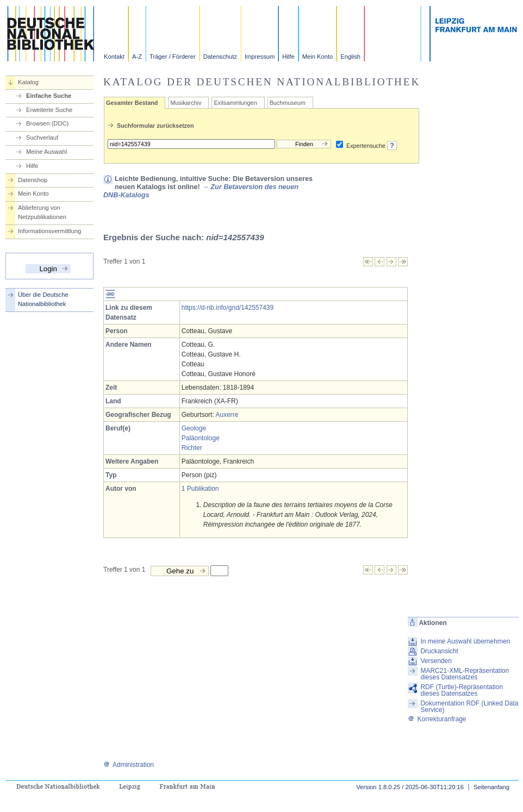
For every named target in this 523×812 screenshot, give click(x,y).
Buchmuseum (288, 103)
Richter (192, 448)
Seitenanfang (491, 787)
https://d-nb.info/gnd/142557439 (228, 308)
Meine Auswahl (46, 152)
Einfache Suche (49, 96)
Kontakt (114, 57)
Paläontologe (201, 438)
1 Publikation (200, 489)
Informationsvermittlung (49, 231)
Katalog (28, 82)
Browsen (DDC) (47, 123)
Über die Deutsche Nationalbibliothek (43, 299)
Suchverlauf (42, 138)
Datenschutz (220, 57)
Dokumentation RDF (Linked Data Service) (469, 707)
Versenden (436, 661)
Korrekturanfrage (437, 719)
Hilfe (288, 57)
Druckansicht (439, 651)
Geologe (194, 428)
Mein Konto (318, 57)
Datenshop (33, 180)
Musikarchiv (186, 103)
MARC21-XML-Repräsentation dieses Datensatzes (465, 674)
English (350, 57)
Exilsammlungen (235, 103)
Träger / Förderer (173, 57)
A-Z (137, 57)
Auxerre (227, 415)
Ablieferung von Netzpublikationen (42, 212)
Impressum (260, 57)
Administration (129, 765)
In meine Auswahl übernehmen (465, 641)
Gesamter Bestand (132, 103)
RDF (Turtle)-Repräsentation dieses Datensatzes (462, 690)
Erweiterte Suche (49, 110)
